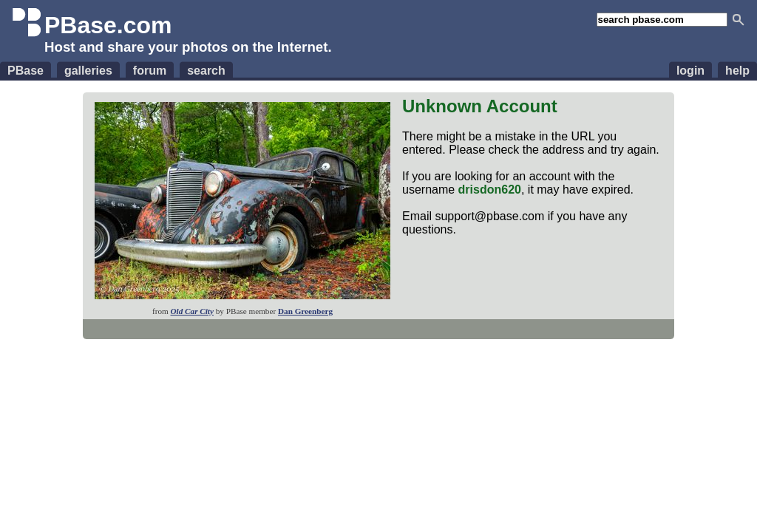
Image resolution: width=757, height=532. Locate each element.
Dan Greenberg (305, 311)
